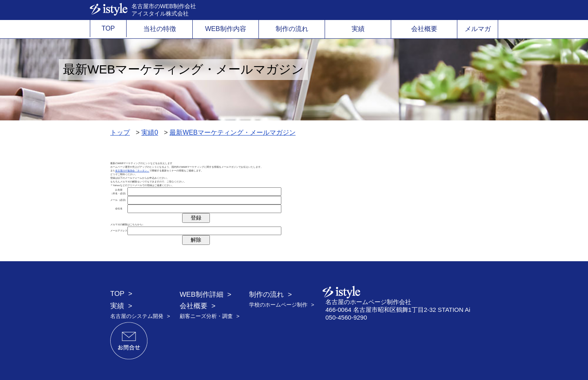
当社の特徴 (160, 29)
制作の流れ (292, 29)
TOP (108, 28)
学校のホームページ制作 (278, 305)
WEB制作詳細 (202, 294)
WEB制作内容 (225, 29)
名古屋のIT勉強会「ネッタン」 (132, 170)
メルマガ (478, 29)
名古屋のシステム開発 (137, 316)
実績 (358, 29)
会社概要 (424, 29)
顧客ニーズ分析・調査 (206, 316)
